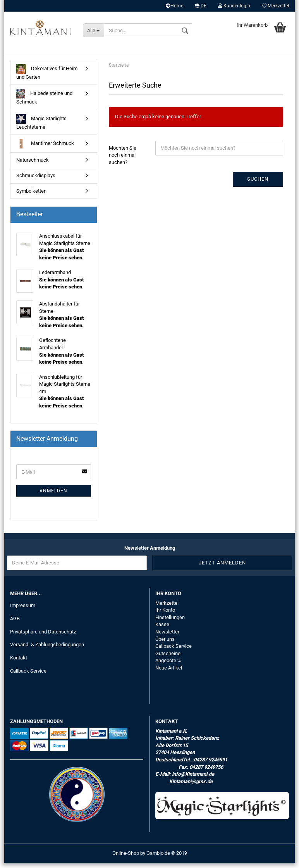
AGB (15, 623)
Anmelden (53, 495)
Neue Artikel (169, 672)
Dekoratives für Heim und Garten (47, 76)
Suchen (258, 184)
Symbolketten (31, 195)
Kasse (162, 629)
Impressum (23, 610)
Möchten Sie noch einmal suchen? (123, 159)
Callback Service (28, 676)
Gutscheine (168, 658)
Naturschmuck (33, 165)
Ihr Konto (165, 615)
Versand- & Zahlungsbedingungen (47, 649)
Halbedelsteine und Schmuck (44, 101)
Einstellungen (170, 622)
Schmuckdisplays (36, 180)
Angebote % (168, 665)
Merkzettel (275, 6)
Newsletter (167, 636)
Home (174, 6)
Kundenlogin (234, 6)
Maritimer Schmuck (45, 148)
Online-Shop (126, 858)
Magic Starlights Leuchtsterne (41, 126)
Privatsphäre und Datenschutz (43, 636)
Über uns (165, 643)
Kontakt (19, 662)
